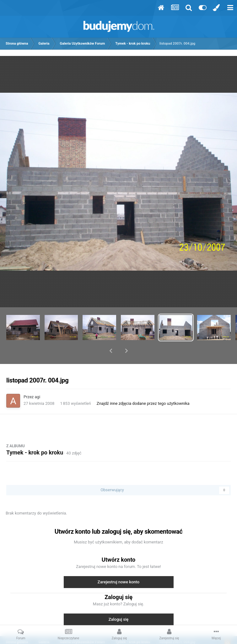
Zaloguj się (119, 603)
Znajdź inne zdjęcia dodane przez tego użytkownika (143, 387)
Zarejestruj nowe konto (119, 566)
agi (38, 380)
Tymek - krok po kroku (35, 436)
